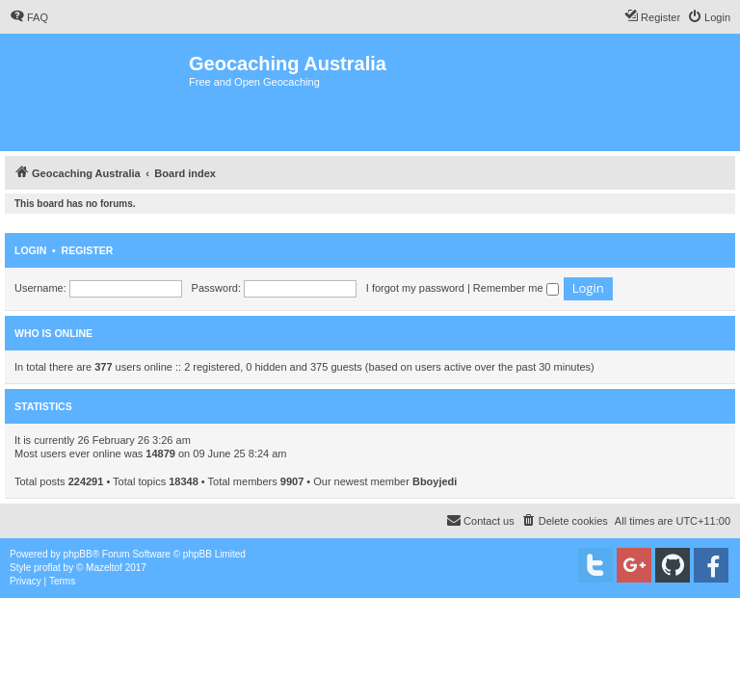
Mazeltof (104, 568)
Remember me (516, 288)
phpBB (78, 554)
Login (30, 250)
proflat (47, 568)
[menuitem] (29, 17)
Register (88, 250)
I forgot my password (415, 288)
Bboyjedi (435, 481)
